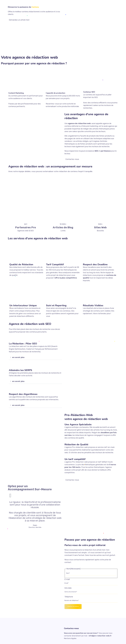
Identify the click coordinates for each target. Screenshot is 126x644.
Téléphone (69, 597)
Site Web (68, 588)
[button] (35, 357)
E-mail (67, 579)
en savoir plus (18, 357)
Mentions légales (70, 638)
